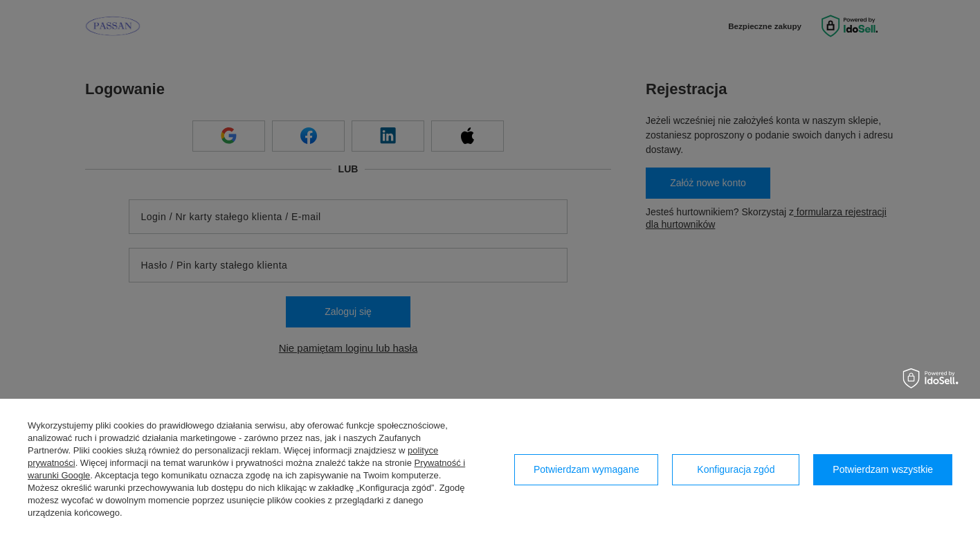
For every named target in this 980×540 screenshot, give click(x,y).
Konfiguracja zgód (736, 469)
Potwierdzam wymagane (587, 469)
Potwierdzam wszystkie (883, 469)
